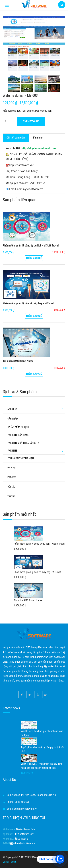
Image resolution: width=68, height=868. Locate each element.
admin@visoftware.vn (26, 809)
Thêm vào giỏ (31, 121)
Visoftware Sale (26, 829)
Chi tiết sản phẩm (16, 138)
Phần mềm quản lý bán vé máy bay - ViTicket (28, 303)
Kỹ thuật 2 (22, 839)
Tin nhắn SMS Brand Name (18, 361)
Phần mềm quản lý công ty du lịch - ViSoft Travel (31, 245)
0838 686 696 (22, 802)
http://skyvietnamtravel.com (39, 148)
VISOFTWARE (10, 862)
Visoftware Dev (24, 834)
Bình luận (38, 138)
